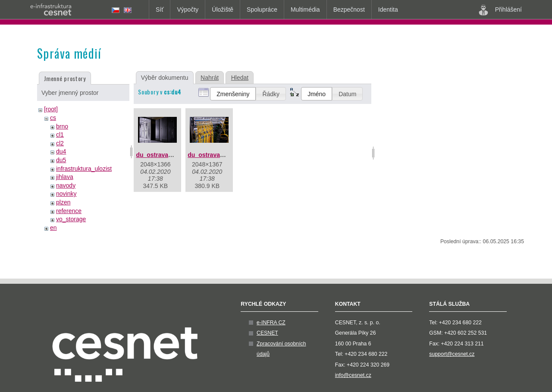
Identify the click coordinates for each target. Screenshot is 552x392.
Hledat (240, 78)
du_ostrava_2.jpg (212, 155)
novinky (66, 194)
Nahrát (210, 78)
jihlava (65, 177)
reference (69, 211)
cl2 (60, 143)
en (53, 228)
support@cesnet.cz (452, 354)
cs (53, 118)
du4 (61, 151)
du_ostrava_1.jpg (161, 155)
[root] (51, 109)
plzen (63, 202)
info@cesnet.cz (353, 375)
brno (62, 126)
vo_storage (71, 219)
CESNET (267, 333)
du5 (61, 160)
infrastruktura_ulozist (84, 169)
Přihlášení (500, 10)
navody (66, 185)
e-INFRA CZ (271, 323)
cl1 (60, 135)
